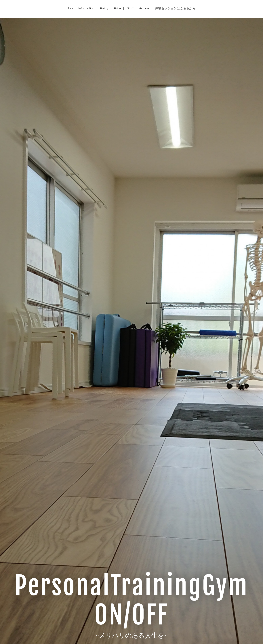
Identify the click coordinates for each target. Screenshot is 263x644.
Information (86, 8)
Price (118, 8)
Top (70, 8)
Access (144, 8)
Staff (130, 8)
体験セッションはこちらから (175, 8)
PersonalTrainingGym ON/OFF (131, 600)
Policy (104, 8)
